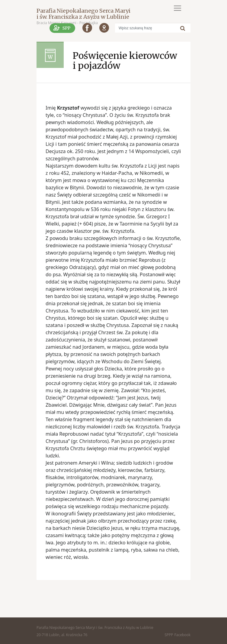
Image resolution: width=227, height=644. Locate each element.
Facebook (182, 635)
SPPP (169, 635)
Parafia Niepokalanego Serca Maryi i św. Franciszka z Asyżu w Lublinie (83, 14)
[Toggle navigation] (177, 8)
